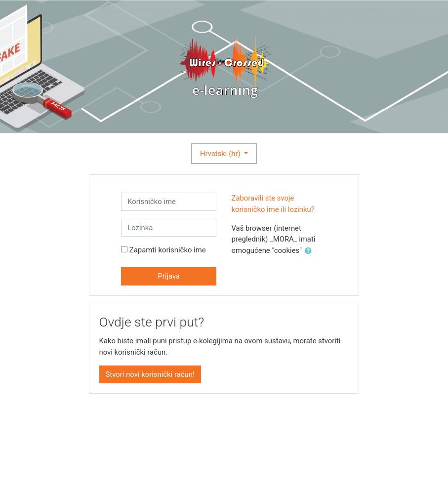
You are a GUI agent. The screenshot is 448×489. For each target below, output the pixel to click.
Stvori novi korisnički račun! (150, 374)
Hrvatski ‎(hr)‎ (221, 154)
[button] (310, 251)
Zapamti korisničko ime (168, 250)
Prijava (169, 276)
